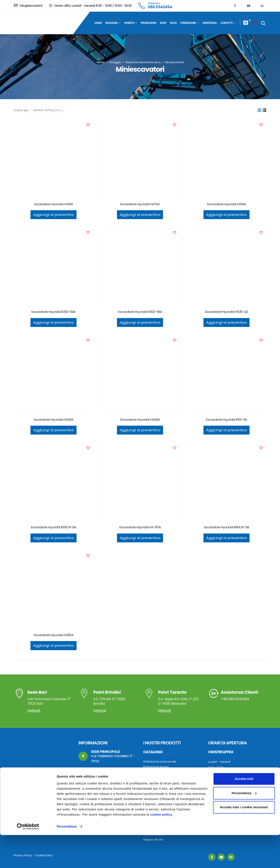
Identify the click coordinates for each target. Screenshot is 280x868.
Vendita (129, 23)
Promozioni (148, 23)
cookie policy (161, 848)
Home (98, 23)
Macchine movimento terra (162, 798)
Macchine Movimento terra (143, 62)
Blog (173, 23)
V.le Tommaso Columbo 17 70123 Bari (49, 698)
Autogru (149, 793)
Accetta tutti (244, 812)
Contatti (226, 23)
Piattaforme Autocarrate (160, 762)
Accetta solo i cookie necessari (244, 840)
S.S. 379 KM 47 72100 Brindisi (115, 698)
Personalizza (67, 859)
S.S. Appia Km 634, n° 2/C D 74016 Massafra (180, 698)
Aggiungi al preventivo (53, 215)
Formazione (188, 23)
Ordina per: (21, 110)
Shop (163, 23)
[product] (54, 158)
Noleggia (112, 23)
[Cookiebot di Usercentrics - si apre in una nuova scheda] (28, 860)
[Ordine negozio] (49, 110)
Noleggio (115, 62)
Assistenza (210, 23)
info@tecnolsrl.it (103, 780)
